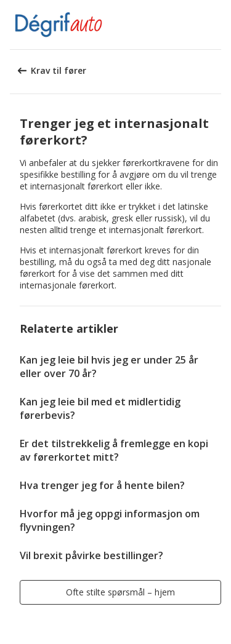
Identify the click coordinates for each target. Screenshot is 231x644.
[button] (217, 25)
